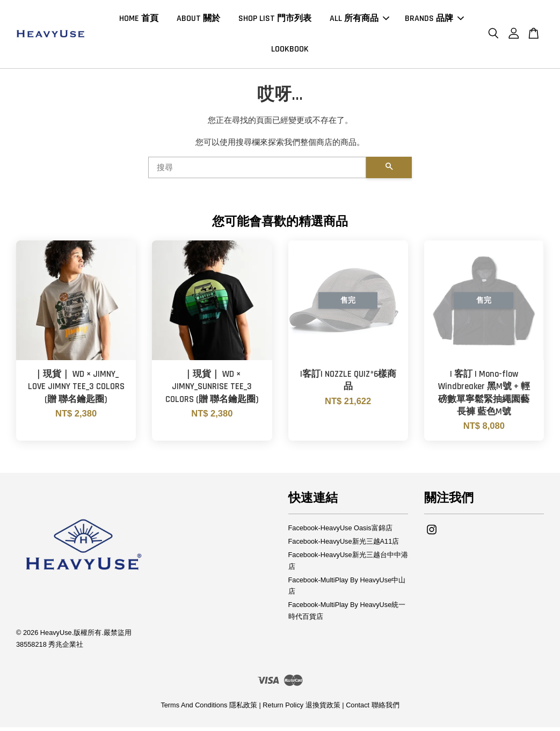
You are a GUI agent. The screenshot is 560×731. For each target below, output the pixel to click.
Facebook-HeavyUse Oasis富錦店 (340, 532)
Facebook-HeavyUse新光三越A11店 (344, 546)
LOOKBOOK (290, 51)
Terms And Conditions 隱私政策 (209, 709)
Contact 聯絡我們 (372, 709)
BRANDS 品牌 (434, 21)
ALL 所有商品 (359, 21)
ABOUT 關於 (198, 21)
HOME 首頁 (139, 21)
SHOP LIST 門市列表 (275, 21)
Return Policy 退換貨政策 (301, 709)
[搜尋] (257, 172)
